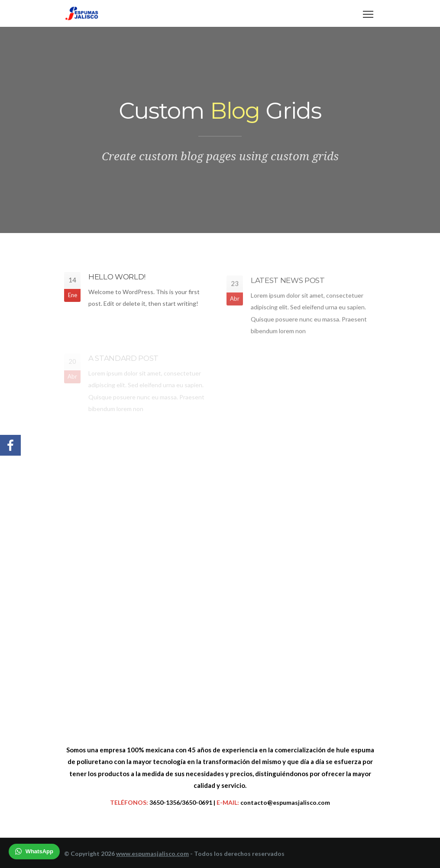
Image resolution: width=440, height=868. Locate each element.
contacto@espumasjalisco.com (285, 802)
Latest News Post (288, 282)
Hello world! (117, 278)
